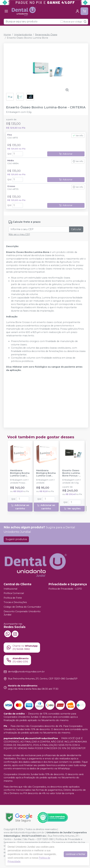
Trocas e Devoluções (15, 602)
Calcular (76, 229)
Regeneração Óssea (46, 35)
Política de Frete (13, 598)
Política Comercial (14, 593)
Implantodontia (23, 35)
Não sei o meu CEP (19, 234)
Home (7, 35)
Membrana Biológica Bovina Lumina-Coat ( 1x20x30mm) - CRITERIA (20, 473)
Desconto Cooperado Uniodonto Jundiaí (22, 613)
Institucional (10, 589)
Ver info (78, 136)
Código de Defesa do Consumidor (22, 607)
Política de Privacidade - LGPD (65, 589)
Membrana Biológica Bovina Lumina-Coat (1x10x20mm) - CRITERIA (46, 473)
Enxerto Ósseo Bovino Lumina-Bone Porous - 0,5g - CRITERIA (71, 473)
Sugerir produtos (16, 539)
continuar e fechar (75, 854)
